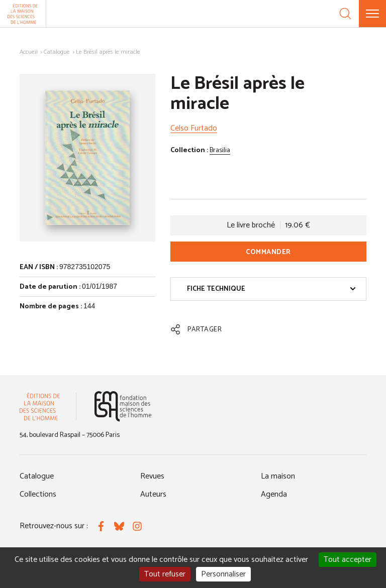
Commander (268, 252)
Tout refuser (165, 574)
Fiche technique (271, 289)
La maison (278, 476)
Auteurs (153, 494)
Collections (38, 494)
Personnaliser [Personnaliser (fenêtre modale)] (223, 574)
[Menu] (372, 14)
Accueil (29, 52)
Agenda (274, 494)
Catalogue (57, 52)
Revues (152, 476)
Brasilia (220, 150)
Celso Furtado (194, 128)
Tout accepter (348, 560)
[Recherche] (345, 14)
